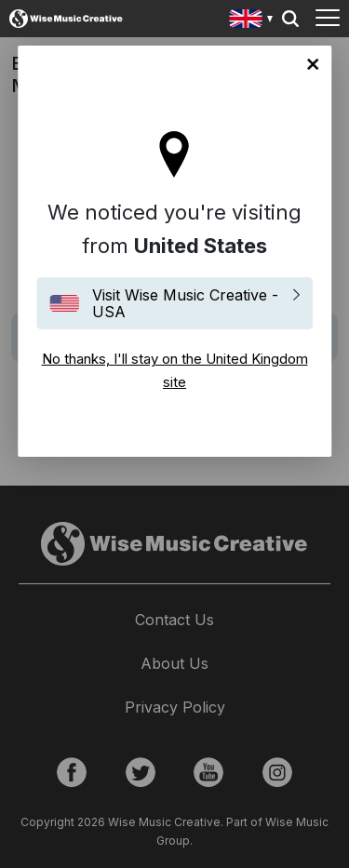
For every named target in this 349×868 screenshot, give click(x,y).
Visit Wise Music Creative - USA (185, 303)
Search (290, 19)
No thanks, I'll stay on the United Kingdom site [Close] (313, 64)
